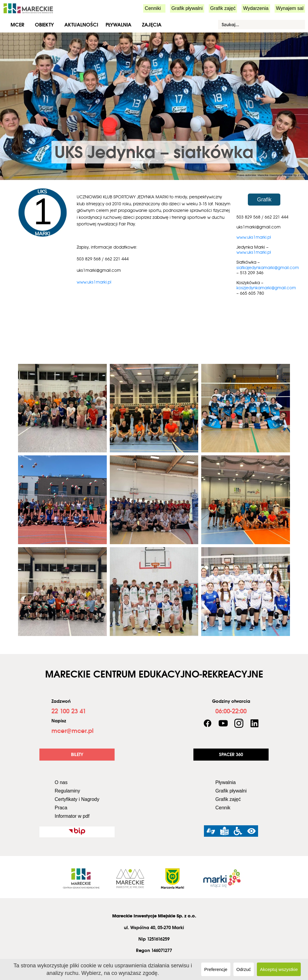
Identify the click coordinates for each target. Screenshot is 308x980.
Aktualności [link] (81, 25)
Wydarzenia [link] (256, 8)
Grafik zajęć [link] (223, 8)
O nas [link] (61, 782)
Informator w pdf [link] (72, 816)
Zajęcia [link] (152, 25)
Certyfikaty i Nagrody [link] (77, 799)
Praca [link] (61, 808)
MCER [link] (17, 25)
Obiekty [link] (44, 25)
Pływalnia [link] (119, 25)
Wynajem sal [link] (290, 8)
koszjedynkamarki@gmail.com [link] (266, 288)
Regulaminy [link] (67, 791)
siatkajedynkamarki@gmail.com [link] (268, 268)
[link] (28, 8)
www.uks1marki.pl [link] (94, 282)
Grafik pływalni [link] (187, 8)
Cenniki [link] (153, 8)
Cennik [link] (223, 808)
